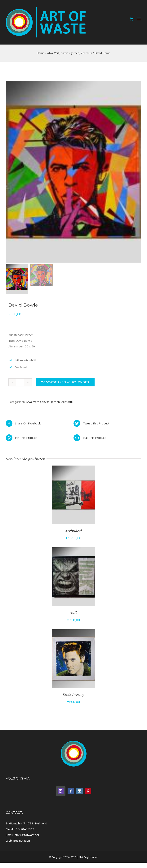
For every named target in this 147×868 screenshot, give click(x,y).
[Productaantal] (20, 383)
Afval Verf (32, 402)
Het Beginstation (88, 858)
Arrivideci (73, 532)
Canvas (45, 402)
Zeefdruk (67, 402)
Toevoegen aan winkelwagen (65, 383)
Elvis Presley (73, 696)
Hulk (73, 614)
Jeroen (55, 402)
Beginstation (22, 841)
